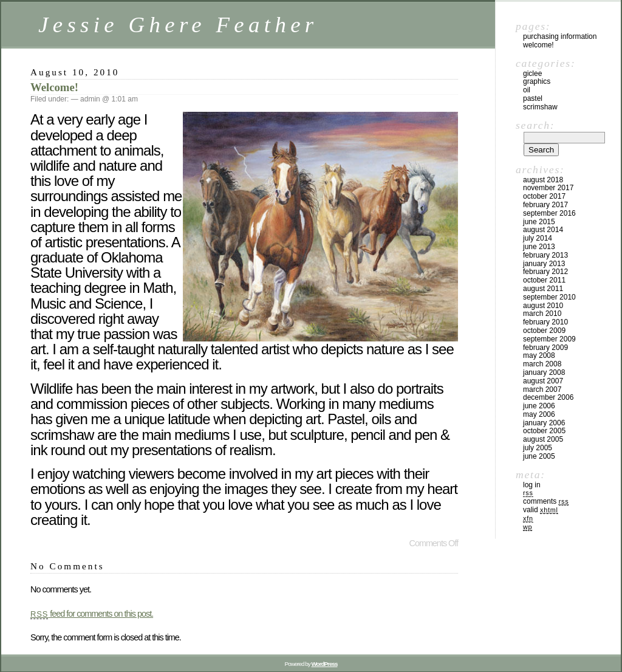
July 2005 (538, 448)
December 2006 (548, 397)
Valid (541, 510)
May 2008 (539, 355)
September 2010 (549, 297)
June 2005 (539, 456)
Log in (532, 485)
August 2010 (543, 306)
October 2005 (544, 431)
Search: (535, 125)
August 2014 (543, 230)
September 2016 (549, 213)
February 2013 (545, 255)
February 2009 (545, 348)
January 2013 (544, 264)
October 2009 (544, 331)
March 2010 (542, 314)
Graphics (537, 81)
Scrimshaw (540, 107)
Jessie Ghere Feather (178, 25)
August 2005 (543, 439)
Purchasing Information (560, 36)
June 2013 (539, 247)
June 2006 (539, 406)
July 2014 (538, 238)
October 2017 (544, 196)
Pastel (533, 98)
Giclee (532, 74)
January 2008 (544, 372)
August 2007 (543, 381)
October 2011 (544, 280)
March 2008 (542, 364)
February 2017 (545, 205)
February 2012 (545, 272)
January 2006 (544, 423)
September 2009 (549, 339)
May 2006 (539, 414)
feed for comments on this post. (92, 614)
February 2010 (545, 322)
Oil (527, 90)
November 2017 (548, 188)
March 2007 (542, 389)
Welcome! (54, 87)
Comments (546, 501)
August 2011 (543, 289)
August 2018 (543, 180)
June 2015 (539, 222)
